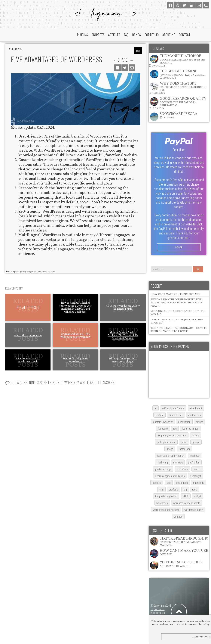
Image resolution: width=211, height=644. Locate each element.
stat (161, 489)
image (170, 449)
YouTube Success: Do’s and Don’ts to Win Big (181, 563)
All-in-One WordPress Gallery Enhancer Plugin (123, 307)
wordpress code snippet (166, 510)
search (197, 469)
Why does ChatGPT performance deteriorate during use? (183, 86)
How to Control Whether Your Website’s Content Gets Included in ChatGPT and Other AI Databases (75, 307)
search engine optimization (170, 476)
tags (195, 489)
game (184, 442)
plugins (82, 35)
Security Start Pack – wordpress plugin (28, 360)
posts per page (163, 469)
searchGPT (196, 476)
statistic (173, 489)
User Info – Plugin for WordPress (75, 360)
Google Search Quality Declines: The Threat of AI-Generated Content (123, 335)
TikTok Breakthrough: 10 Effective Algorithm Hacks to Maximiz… (184, 541)
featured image (190, 428)
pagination (194, 462)
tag (185, 489)
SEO (169, 483)
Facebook (163, 428)
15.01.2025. (173, 116)
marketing (162, 462)
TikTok (186, 496)
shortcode (199, 483)
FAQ (175, 428)
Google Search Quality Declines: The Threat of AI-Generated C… (183, 101)
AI (156, 408)
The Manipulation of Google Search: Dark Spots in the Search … (183, 59)
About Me (169, 35)
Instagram (184, 449)
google (196, 442)
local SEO (195, 455)
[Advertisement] (179, 374)
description (184, 422)
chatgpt (159, 415)
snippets (98, 35)
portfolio (152, 35)
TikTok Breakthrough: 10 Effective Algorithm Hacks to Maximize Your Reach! (176, 302)
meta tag (178, 462)
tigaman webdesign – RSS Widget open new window (75, 335)
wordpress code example (187, 503)
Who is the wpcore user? (28, 335)
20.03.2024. (177, 74)
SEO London (182, 483)
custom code (176, 415)
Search (198, 269)
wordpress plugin (194, 510)
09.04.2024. (177, 60)
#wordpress (50, 271)
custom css (195, 415)
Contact (185, 35)
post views (182, 469)
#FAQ (19, 271)
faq (126, 35)
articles (114, 35)
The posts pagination (166, 496)
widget (197, 496)
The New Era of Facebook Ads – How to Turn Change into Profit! (179, 329)
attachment (196, 408)
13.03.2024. (177, 103)
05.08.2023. (178, 88)
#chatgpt (12, 271)
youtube (178, 516)
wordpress (162, 503)
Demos (136, 35)
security (157, 483)
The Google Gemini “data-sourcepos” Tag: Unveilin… (182, 72)
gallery (195, 435)
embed (200, 422)
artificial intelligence (173, 408)
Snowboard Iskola (179, 114)
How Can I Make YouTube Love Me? (175, 294)
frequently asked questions (172, 435)
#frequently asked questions (33, 271)
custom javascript (163, 422)
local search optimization (171, 455)
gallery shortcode (166, 442)
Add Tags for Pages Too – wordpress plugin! (123, 360)
